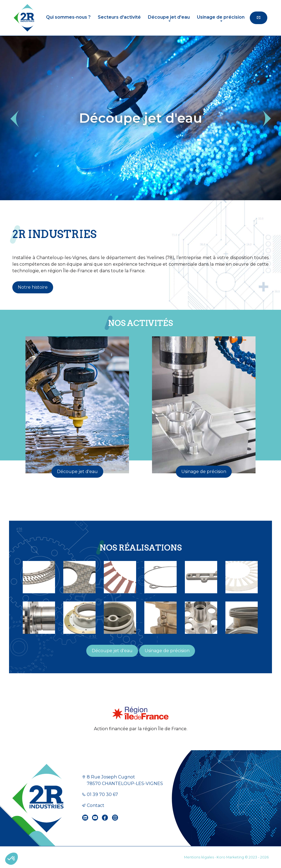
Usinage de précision (204, 472)
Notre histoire (33, 287)
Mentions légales (199, 857)
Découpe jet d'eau (77, 472)
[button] (15, 119)
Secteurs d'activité (119, 17)
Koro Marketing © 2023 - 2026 (243, 857)
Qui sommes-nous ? (68, 17)
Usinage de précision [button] (221, 17)
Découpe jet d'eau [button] (169, 17)
